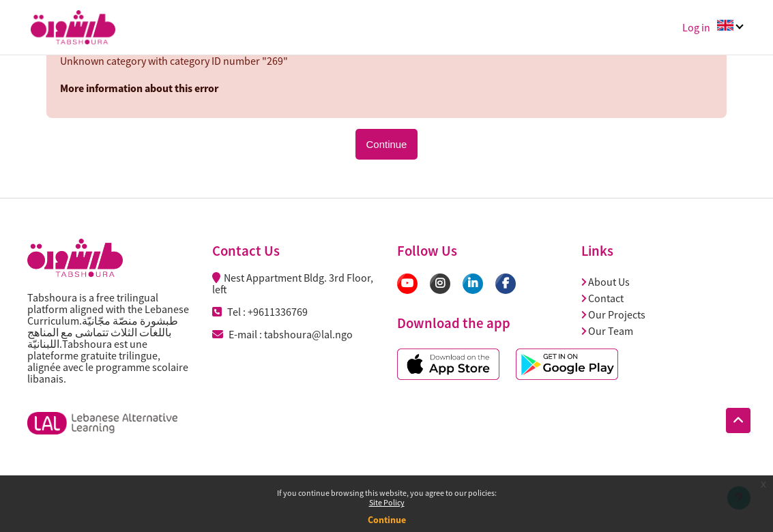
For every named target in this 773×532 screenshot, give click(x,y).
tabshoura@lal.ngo (308, 334)
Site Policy (387, 502)
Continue (387, 520)
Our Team (607, 331)
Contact (602, 298)
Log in (696, 27)
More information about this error (139, 88)
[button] (738, 420)
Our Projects (613, 314)
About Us (606, 282)
